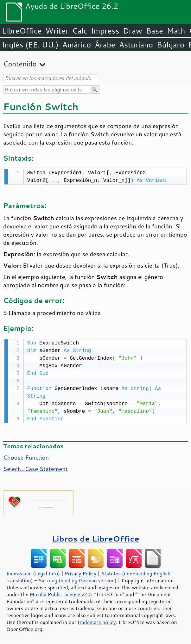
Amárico (77, 45)
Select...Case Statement (35, 468)
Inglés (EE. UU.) (30, 45)
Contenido (20, 64)
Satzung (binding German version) (77, 579)
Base (155, 31)
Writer (57, 31)
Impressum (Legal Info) (33, 572)
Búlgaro (171, 45)
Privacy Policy (80, 572)
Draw (132, 31)
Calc (80, 31)
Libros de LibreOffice (95, 537)
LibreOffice (22, 31)
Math (176, 31)
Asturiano (136, 45)
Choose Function (26, 456)
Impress (105, 31)
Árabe (105, 45)
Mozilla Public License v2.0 (61, 593)
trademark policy (97, 621)
